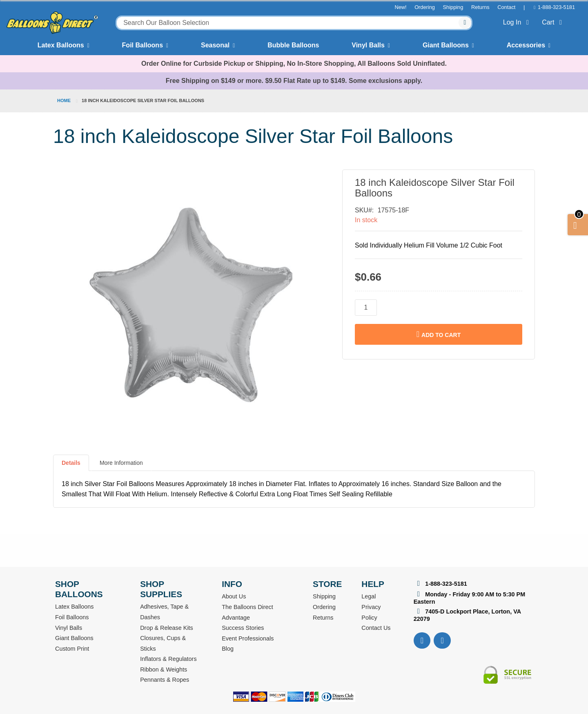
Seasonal (215, 45)
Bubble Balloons (293, 45)
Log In (518, 22)
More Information (121, 463)
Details (71, 463)
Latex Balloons (61, 45)
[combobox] (294, 23)
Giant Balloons (446, 45)
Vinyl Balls (368, 45)
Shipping (453, 7)
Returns (480, 7)
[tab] (71, 466)
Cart (553, 22)
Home (64, 100)
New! (400, 7)
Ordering (425, 7)
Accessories (526, 45)
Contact (506, 7)
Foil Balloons (143, 45)
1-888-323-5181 (556, 7)
